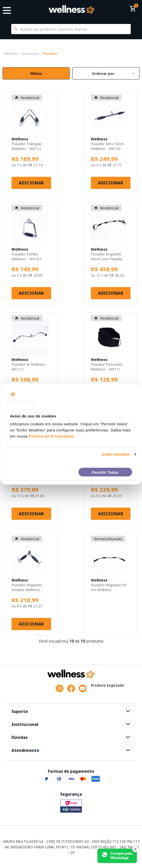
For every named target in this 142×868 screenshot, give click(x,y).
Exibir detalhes (116, 454)
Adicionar (31, 183)
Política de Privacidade (51, 436)
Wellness (11, 53)
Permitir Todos (105, 472)
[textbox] (71, 29)
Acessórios (30, 53)
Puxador (50, 53)
